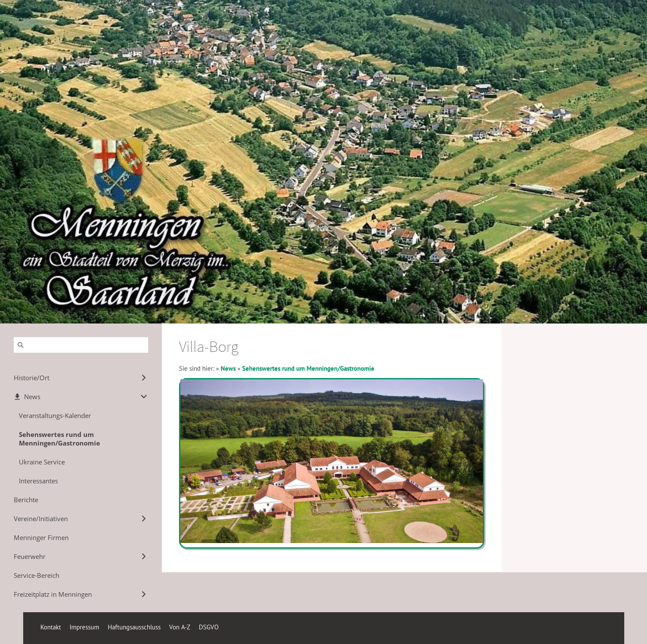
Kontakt (51, 627)
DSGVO (209, 627)
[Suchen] (81, 345)
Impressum (84, 627)
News (228, 368)
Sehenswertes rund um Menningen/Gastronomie (308, 368)
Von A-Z (180, 627)
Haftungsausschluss (134, 627)
